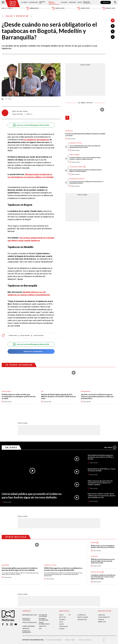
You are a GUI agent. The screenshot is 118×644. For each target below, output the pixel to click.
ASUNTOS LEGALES (83, 617)
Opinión (80, 2)
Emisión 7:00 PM (83, 8)
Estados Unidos (96, 572)
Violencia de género (76, 167)
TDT (70, 615)
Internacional (33, 2)
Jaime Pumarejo (38, 335)
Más (110, 447)
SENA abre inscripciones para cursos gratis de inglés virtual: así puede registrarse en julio (103, 561)
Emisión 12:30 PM (58, 8)
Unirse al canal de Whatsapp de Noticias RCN (31, 125)
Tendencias (72, 2)
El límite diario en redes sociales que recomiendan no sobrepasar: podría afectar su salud (19, 396)
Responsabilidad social (30, 615)
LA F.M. (61, 622)
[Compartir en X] (113, 31)
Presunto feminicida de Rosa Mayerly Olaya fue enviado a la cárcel (85, 135)
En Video (11, 447)
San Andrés (5, 565)
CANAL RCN (106, 2)
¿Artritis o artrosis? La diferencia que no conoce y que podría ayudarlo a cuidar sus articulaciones (97, 396)
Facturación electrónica (43, 616)
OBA (40, 629)
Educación (94, 556)
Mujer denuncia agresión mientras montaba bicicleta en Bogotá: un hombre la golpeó (86, 170)
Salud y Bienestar (52, 2)
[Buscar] (115, 2)
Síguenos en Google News (31, 351)
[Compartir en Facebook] (113, 26)
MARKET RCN (102, 622)
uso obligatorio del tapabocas (36, 140)
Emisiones (7, 8)
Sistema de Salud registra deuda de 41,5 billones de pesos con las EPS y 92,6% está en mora (59, 396)
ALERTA (61, 624)
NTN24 (61, 615)
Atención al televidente (26, 619)
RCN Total (63, 617)
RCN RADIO (62, 620)
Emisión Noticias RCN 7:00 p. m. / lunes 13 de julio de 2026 (102, 470)
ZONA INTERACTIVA (104, 617)
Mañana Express (33, 8)
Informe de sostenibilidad (43, 619)
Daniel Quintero (25, 335)
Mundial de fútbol (76, 143)
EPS (42, 392)
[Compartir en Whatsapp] (113, 37)
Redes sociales (6, 392)
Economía (64, 2)
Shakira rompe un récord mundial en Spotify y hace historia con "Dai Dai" (103, 547)
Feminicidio (69, 131)
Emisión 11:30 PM (109, 8)
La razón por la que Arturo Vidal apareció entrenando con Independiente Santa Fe (86, 182)
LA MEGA (62, 629)
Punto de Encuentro (87, 2)
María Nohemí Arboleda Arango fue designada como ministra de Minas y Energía (101, 457)
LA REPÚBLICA (81, 615)
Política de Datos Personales (54, 640)
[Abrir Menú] (3, 2)
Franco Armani (74, 155)
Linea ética (42, 626)
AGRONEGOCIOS (82, 620)
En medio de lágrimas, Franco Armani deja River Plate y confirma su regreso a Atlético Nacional (85, 158)
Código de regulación (29, 623)
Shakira (93, 543)
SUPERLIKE (101, 620)
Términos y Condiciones (85, 640)
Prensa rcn (26, 629)
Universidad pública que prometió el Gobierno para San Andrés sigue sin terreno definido (32, 496)
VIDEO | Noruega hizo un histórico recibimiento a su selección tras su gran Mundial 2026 (63, 569)
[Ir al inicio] (13, 4)
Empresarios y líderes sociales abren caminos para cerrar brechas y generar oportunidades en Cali (102, 495)
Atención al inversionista (27, 632)
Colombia (24, 2)
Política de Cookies (70, 640)
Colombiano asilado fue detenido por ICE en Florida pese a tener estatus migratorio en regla (103, 577)
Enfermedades (86, 392)
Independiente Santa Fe (77, 179)
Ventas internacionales (44, 623)
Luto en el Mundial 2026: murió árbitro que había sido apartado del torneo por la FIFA (85, 146)
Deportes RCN (42, 2)
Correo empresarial (29, 626)
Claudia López (13, 335)
